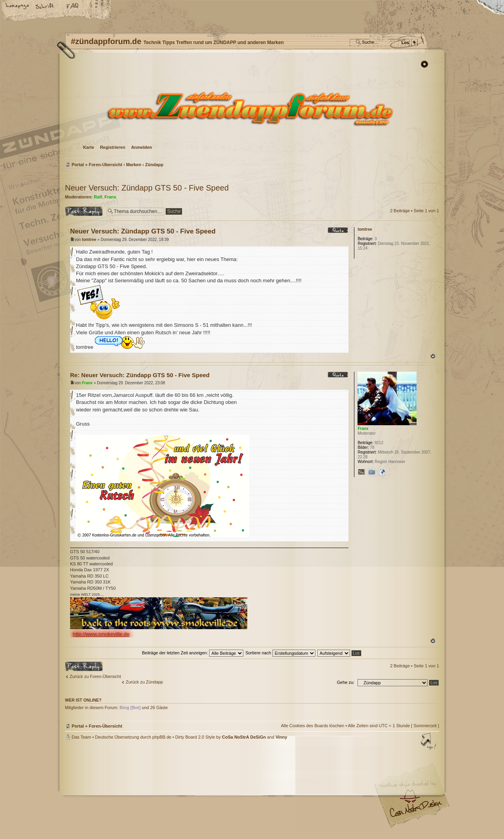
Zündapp (154, 165)
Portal (78, 165)
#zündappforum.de (189, 790)
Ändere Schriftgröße (45, 7)
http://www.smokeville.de (101, 634)
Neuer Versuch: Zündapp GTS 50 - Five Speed (147, 188)
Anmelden (142, 147)
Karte (89, 147)
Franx (110, 197)
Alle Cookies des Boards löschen (312, 726)
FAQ (73, 7)
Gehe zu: (346, 682)
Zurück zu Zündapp (144, 682)
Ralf (98, 197)
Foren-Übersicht (251, 108)
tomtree (89, 240)
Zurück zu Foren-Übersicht (95, 676)
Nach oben (433, 356)
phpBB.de (162, 737)
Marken (134, 165)
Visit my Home (415, 812)
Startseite (18, 7)
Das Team (81, 737)
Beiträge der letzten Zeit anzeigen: (193, 653)
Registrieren (113, 147)
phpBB (154, 789)
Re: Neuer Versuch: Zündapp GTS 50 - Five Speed (140, 375)
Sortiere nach (280, 653)
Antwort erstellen (84, 211)
